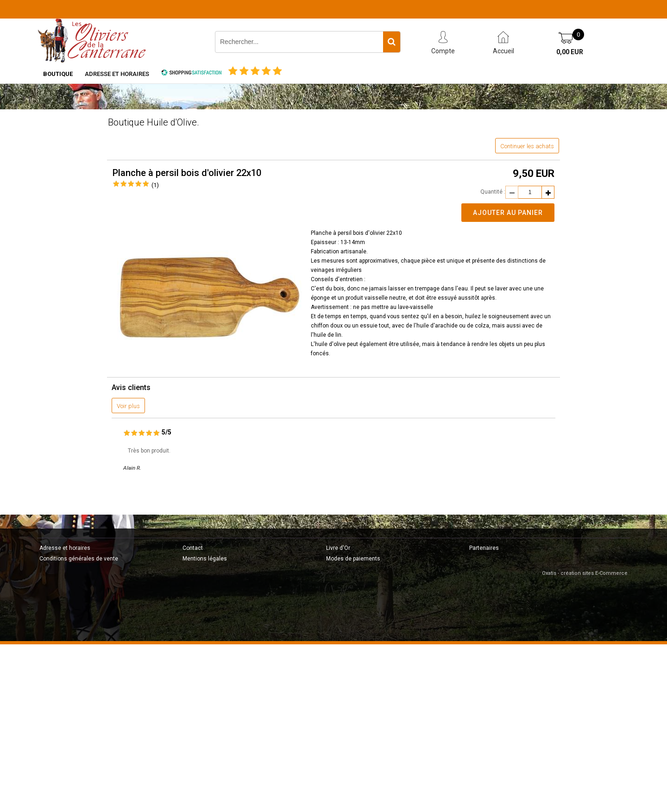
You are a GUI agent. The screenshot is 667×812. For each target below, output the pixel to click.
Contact (193, 548)
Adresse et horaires (117, 74)
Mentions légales (205, 559)
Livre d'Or (338, 548)
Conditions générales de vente (79, 559)
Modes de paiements (353, 559)
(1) (155, 185)
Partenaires (484, 548)
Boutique (58, 74)
